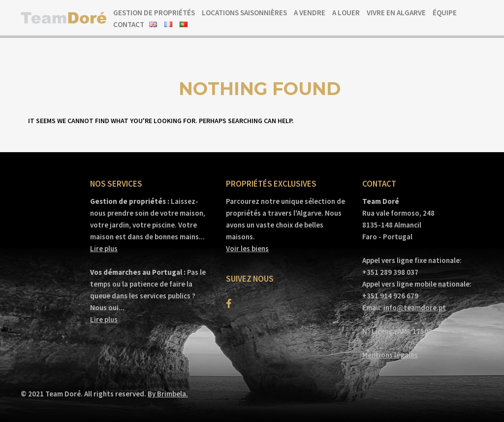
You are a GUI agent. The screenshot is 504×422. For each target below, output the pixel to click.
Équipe (445, 13)
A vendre (310, 13)
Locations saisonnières (244, 13)
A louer (346, 13)
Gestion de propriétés (154, 13)
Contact (129, 24)
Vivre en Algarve (396, 13)
